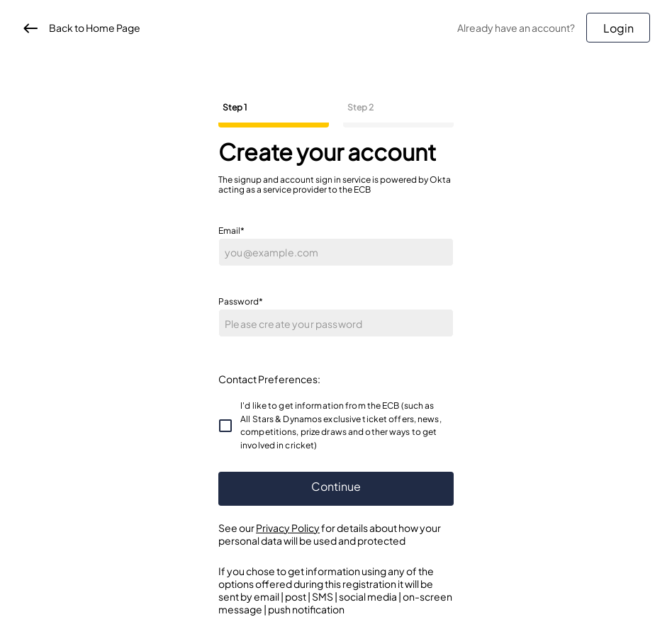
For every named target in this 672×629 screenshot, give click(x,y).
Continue (336, 486)
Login (618, 28)
